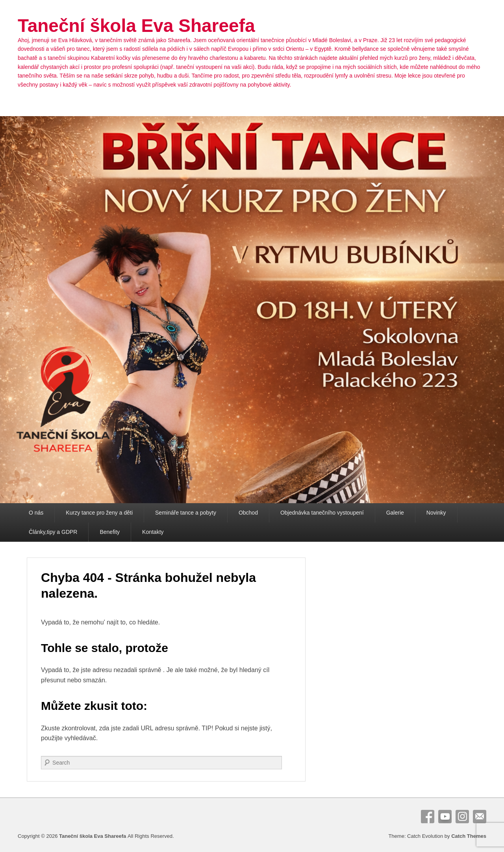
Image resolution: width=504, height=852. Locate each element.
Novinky (436, 513)
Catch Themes (469, 836)
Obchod (248, 513)
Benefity (110, 532)
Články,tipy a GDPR (53, 532)
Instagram (462, 817)
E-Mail (480, 817)
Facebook (428, 817)
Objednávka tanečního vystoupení (322, 513)
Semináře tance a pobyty (186, 513)
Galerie (395, 513)
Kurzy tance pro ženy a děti (99, 513)
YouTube (445, 817)
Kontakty (153, 532)
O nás (36, 513)
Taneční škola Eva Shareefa (136, 26)
